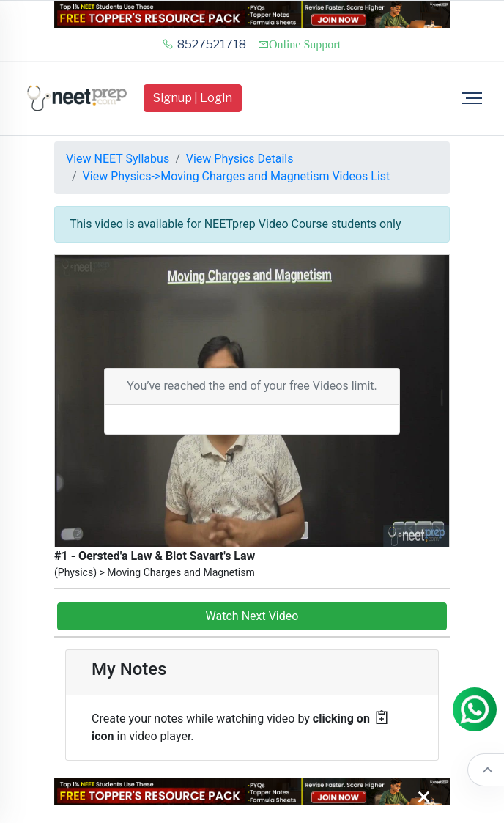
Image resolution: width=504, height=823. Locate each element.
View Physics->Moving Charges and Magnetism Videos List (237, 176)
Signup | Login (193, 98)
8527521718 (204, 44)
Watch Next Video (252, 616)
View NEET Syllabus (118, 159)
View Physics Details (240, 159)
